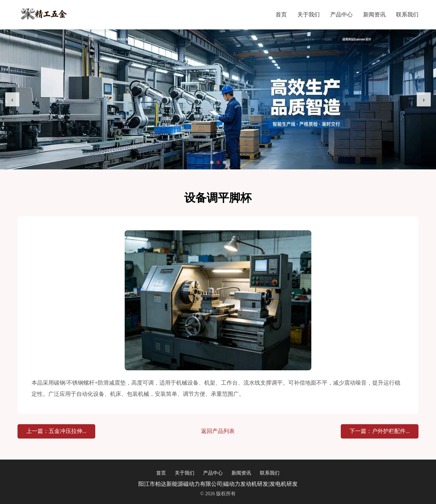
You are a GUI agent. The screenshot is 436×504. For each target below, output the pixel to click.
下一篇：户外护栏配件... (380, 431)
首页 (281, 15)
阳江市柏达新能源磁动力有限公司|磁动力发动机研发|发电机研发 (218, 484)
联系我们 (407, 15)
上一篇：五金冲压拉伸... (56, 431)
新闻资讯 (374, 15)
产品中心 (341, 15)
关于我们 (309, 15)
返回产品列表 (218, 431)
